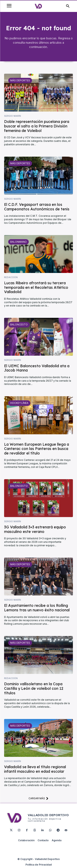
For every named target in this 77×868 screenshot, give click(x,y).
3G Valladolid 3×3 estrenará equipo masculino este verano (35, 529)
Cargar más (38, 798)
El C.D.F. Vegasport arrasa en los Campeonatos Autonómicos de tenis (37, 207)
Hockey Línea (19, 403)
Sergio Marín (13, 116)
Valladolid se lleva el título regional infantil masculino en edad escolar (35, 769)
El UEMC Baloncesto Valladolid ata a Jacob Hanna (37, 368)
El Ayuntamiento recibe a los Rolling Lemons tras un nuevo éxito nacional (37, 608)
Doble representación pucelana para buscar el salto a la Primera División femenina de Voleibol (37, 126)
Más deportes (20, 80)
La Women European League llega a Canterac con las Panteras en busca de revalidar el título (37, 449)
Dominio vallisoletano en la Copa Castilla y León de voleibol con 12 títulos (34, 688)
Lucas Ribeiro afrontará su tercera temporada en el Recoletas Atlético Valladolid (36, 287)
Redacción (11, 277)
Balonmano (18, 242)
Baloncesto (19, 324)
